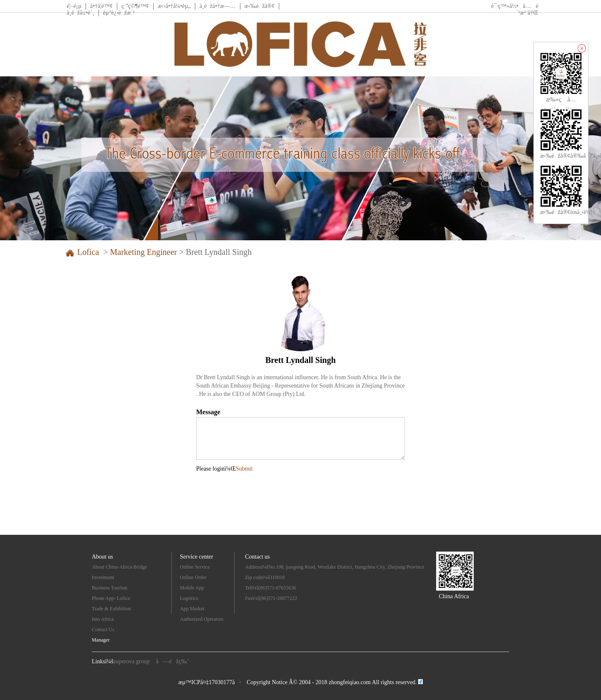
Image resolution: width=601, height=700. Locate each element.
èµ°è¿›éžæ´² (119, 13)
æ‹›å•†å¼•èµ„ (174, 6)
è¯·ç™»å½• (505, 6)
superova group (132, 661)
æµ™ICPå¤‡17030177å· (210, 682)
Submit (244, 469)
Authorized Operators (202, 619)
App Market (192, 609)
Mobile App (192, 588)
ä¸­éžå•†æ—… (218, 6)
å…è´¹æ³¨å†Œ (527, 9)
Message (208, 412)
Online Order (193, 577)
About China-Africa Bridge (119, 567)
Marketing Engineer (143, 252)
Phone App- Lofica (111, 598)
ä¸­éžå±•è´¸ (81, 13)
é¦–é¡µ (74, 6)
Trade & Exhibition (111, 609)
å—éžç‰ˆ (172, 661)
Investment (103, 577)
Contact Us (103, 629)
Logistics (189, 598)
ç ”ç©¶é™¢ (135, 6)
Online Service (195, 567)
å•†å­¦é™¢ (101, 6)
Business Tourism (110, 588)
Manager (101, 640)
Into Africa (103, 619)
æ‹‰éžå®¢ (260, 6)
